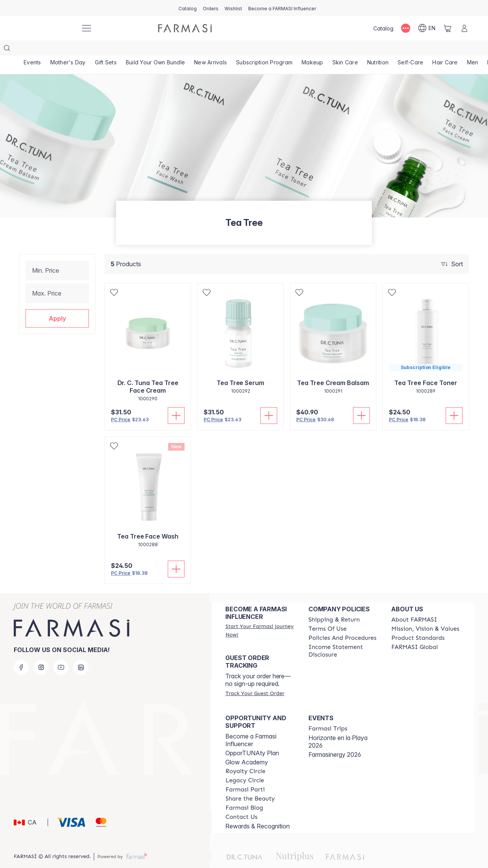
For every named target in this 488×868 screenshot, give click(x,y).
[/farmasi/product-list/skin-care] (345, 50)
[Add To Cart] (176, 400)
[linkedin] (81, 652)
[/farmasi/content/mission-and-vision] (425, 614)
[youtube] (61, 652)
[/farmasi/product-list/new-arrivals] (210, 50)
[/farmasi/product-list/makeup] (312, 50)
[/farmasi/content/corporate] (414, 632)
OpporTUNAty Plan (252, 738)
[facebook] (21, 652)
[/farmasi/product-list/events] (32, 50)
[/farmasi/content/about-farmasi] (414, 604)
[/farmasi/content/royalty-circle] (245, 756)
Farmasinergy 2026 (335, 739)
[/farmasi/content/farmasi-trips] (328, 713)
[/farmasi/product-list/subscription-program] (264, 50)
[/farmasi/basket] (448, 28)
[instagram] (41, 652)
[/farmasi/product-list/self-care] (410, 50)
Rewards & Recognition (258, 811)
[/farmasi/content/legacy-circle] (245, 765)
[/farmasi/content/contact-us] (241, 802)
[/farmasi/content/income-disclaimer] (343, 636)
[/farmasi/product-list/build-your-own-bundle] (155, 50)
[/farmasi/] (46, 28)
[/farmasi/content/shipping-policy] (334, 604)
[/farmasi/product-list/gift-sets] (106, 50)
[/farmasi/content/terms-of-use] (327, 614)
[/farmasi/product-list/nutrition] (378, 50)
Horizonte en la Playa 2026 (338, 726)
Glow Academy (247, 747)
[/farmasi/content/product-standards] (418, 623)
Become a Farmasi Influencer (251, 725)
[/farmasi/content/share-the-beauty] (250, 783)
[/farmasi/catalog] (188, 8)
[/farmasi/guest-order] (255, 678)
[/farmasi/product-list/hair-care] (445, 50)
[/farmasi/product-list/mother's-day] (68, 50)
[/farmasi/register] (211, 8)
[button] (57, 303)
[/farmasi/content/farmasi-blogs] (244, 793)
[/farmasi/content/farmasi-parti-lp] (245, 774)
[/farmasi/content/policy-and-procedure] (342, 623)
